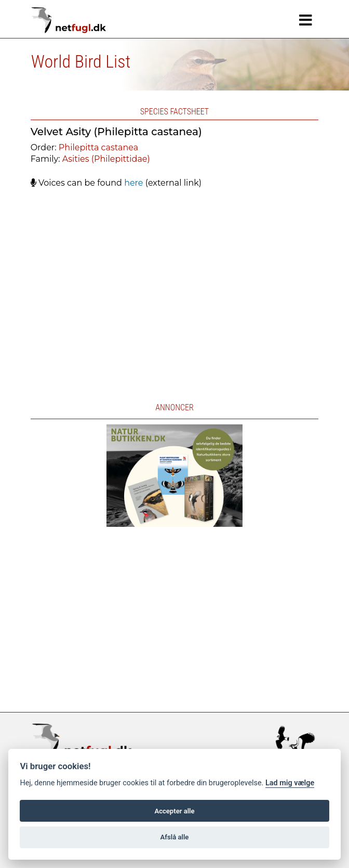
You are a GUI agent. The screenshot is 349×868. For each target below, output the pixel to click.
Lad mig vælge (290, 783)
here (133, 183)
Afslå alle (175, 837)
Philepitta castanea (98, 147)
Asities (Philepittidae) (106, 159)
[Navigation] (306, 20)
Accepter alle (174, 811)
